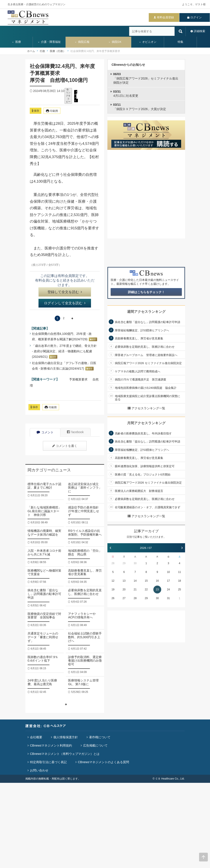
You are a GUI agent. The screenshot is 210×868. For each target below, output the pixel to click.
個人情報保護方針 (66, 737)
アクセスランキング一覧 (146, 408)
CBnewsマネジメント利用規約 (51, 745)
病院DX (115, 42)
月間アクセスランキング (146, 423)
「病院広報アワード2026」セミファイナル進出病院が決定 (146, 78)
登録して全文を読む (65, 292)
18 (179, 581)
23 (157, 590)
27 (124, 598)
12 (113, 581)
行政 (42, 51)
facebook (75, 432)
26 (113, 598)
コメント (45, 432)
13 (124, 581)
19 (113, 590)
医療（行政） (58, 51)
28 (113, 563)
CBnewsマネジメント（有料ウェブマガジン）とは (65, 754)
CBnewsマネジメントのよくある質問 (103, 762)
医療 (16, 42)
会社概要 (36, 737)
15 (146, 581)
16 (157, 581)
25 (179, 590)
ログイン (196, 17)
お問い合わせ (39, 770)
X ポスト (76, 96)
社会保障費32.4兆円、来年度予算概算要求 (95, 51)
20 (124, 590)
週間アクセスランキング (146, 312)
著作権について (100, 737)
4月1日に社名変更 (126, 94)
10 (168, 572)
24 (168, 590)
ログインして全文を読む (65, 303)
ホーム (31, 51)
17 (168, 581)
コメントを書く (65, 446)
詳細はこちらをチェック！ (146, 292)
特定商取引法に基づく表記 (48, 762)
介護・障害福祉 (49, 42)
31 (168, 598)
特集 (180, 42)
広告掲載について (95, 745)
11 (179, 572)
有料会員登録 (165, 17)
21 (135, 590)
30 (135, 563)
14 (135, 581)
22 (146, 590)
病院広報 (82, 42)
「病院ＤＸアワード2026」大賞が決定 (140, 107)
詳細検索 (199, 31)
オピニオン (148, 42)
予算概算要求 (78, 379)
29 (124, 563)
